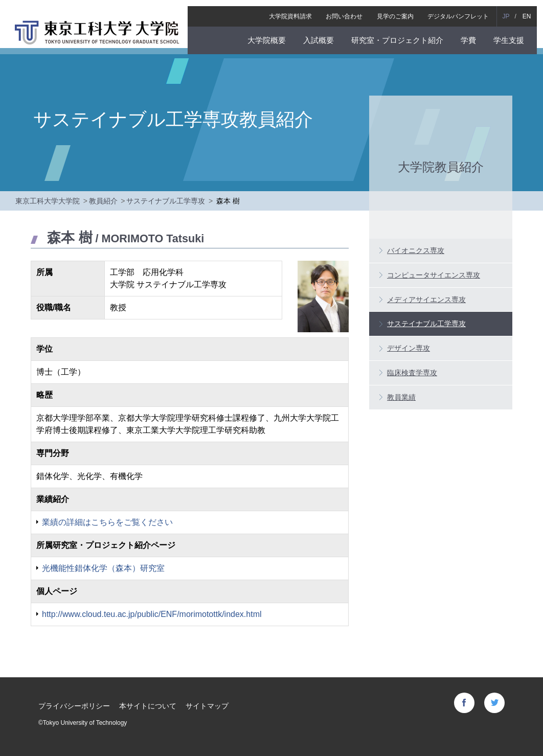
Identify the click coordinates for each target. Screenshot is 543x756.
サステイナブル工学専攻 (166, 201)
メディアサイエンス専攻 (426, 300)
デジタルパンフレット (464, 10)
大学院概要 (272, 34)
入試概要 (324, 34)
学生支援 (515, 34)
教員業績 (401, 397)
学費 (474, 34)
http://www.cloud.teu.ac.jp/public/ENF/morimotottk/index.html (152, 614)
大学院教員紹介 (441, 166)
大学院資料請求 (297, 10)
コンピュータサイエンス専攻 (434, 275)
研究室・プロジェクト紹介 (403, 34)
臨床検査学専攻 (412, 373)
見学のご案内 (401, 10)
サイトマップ (207, 706)
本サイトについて (148, 706)
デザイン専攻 (409, 348)
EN (533, 10)
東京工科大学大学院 (48, 201)
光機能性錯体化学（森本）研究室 (103, 568)
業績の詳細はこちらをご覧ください (107, 522)
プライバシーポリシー (74, 706)
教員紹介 (103, 201)
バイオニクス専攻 (416, 250)
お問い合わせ (350, 10)
